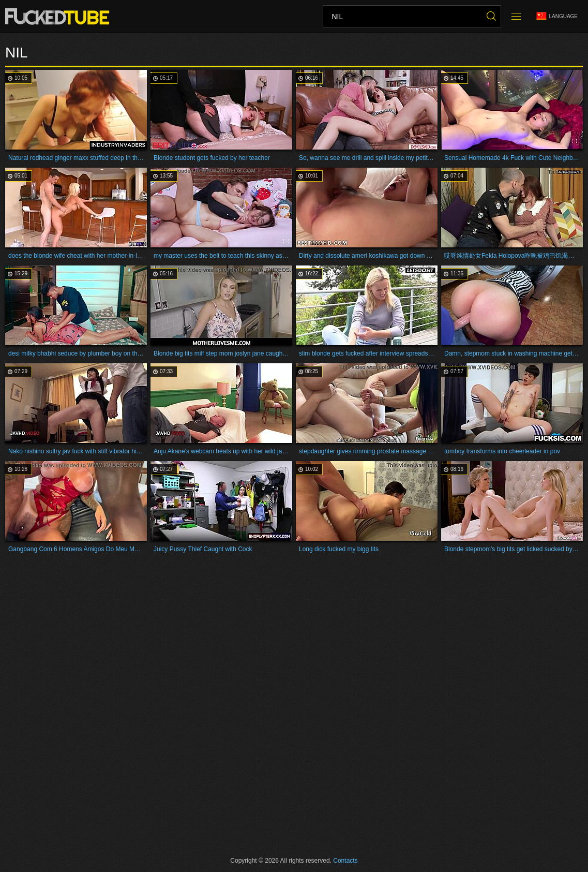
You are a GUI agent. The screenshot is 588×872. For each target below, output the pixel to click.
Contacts (345, 861)
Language (557, 16)
